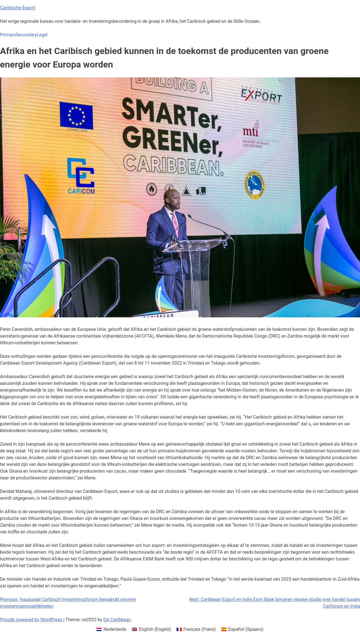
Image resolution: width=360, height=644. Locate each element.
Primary (8, 35)
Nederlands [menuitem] (115, 629)
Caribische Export (18, 8)
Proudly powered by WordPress (32, 620)
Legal (42, 35)
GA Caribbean (117, 620)
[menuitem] (111, 629)
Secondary (26, 35)
